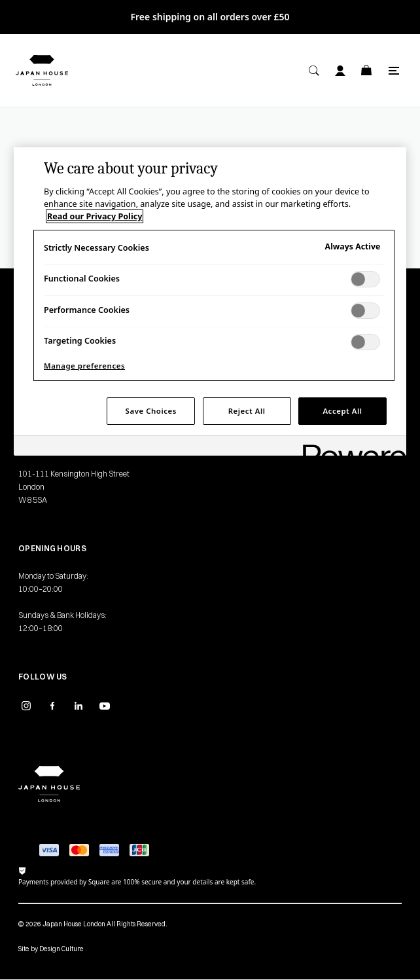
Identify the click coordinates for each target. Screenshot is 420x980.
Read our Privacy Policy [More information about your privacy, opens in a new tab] (95, 216)
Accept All (342, 411)
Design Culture (61, 949)
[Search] (314, 71)
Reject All (247, 411)
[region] (210, 302)
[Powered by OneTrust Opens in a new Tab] (350, 447)
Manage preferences (84, 366)
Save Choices (151, 411)
